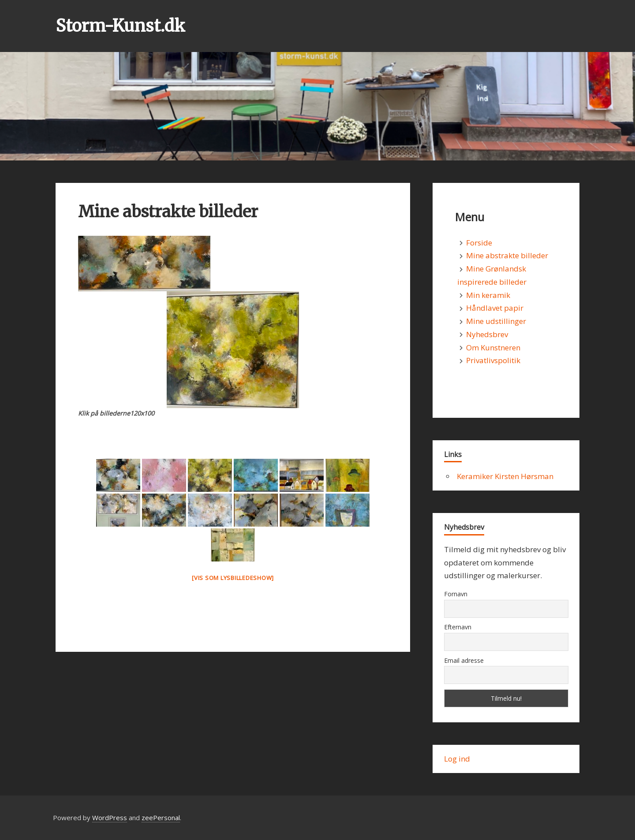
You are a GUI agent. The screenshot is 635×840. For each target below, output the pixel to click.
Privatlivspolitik (493, 360)
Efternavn (458, 627)
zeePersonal (161, 818)
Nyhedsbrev (487, 334)
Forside (479, 243)
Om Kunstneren (493, 348)
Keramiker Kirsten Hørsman (505, 476)
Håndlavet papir (495, 308)
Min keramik (488, 295)
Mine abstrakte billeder (507, 255)
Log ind (457, 759)
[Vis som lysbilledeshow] (233, 578)
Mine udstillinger (496, 321)
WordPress (110, 818)
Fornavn (456, 594)
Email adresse (464, 660)
